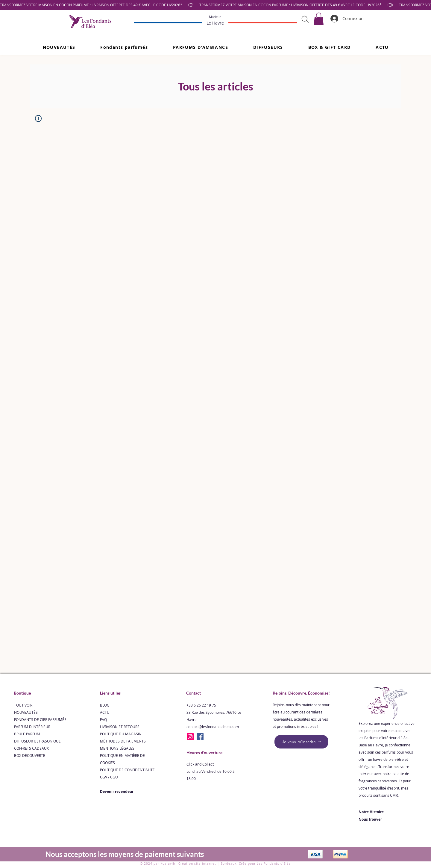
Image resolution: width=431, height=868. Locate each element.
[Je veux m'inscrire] (301, 742)
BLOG (105, 705)
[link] (319, 19)
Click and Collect (200, 764)
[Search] (305, 19)
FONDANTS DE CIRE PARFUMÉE (40, 719)
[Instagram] (190, 737)
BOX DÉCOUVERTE (30, 755)
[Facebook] (200, 737)
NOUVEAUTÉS (26, 712)
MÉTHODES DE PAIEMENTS (123, 741)
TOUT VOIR (23, 705)
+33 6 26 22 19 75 (201, 705)
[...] (370, 836)
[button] (124, 47)
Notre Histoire (371, 812)
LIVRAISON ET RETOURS (120, 727)
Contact (194, 693)
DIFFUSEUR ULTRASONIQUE (37, 741)
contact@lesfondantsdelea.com (213, 727)
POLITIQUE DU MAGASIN (121, 734)
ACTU (105, 712)
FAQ (103, 719)
